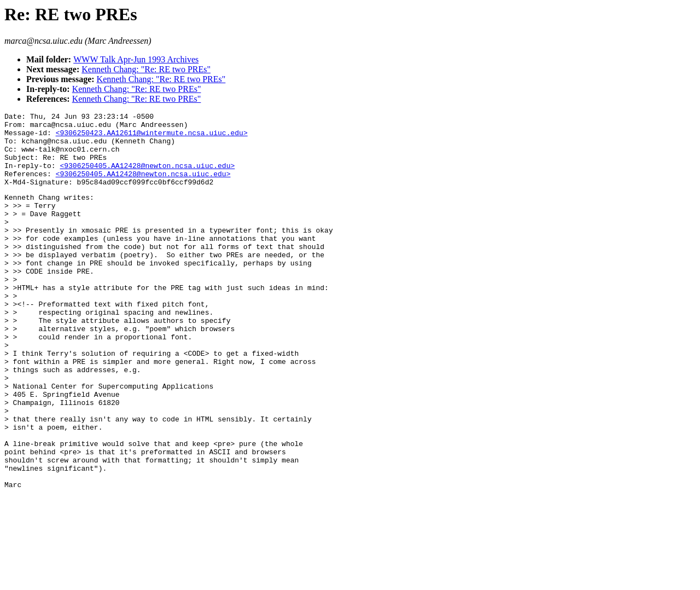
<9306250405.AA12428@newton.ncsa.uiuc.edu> (147, 177)
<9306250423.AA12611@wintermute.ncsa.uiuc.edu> (152, 137)
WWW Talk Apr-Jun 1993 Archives (136, 59)
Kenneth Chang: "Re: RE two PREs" (146, 69)
